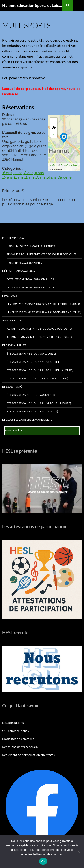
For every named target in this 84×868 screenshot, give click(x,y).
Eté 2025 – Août (13, 387)
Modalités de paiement (18, 739)
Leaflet (53, 165)
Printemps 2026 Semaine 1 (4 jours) (31, 246)
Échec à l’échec (14, 430)
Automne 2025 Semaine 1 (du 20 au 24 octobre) (39, 329)
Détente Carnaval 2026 (19, 271)
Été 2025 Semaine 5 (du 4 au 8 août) (31, 395)
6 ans (7, 173)
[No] (78, 852)
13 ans (40, 177)
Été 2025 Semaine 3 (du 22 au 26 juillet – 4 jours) (40, 370)
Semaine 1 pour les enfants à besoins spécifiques (42, 254)
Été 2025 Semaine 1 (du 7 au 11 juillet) (33, 354)
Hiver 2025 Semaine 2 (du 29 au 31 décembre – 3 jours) (44, 312)
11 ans (19, 177)
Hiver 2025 (10, 296)
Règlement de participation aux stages (28, 755)
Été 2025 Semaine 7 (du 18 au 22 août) (32, 411)
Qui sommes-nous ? (16, 731)
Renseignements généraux (20, 747)
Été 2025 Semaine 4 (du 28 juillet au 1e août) (38, 378)
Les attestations (13, 723)
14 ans (51, 177)
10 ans (8, 177)
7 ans (18, 173)
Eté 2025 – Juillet (14, 345)
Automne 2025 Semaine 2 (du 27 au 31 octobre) (39, 337)
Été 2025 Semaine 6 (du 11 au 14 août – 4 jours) (39, 403)
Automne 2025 (12, 320)
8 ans (28, 173)
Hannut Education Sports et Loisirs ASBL (32, 5)
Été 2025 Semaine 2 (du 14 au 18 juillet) (33, 362)
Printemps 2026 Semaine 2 (25, 263)
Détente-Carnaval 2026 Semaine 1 (30, 279)
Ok (43, 861)
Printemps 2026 (13, 238)
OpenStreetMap (69, 165)
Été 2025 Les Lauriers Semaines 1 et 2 (27, 420)
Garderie (64, 177)
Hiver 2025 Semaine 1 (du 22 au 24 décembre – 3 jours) (44, 304)
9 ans (39, 173)
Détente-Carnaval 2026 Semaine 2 (30, 287)
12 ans (29, 177)
